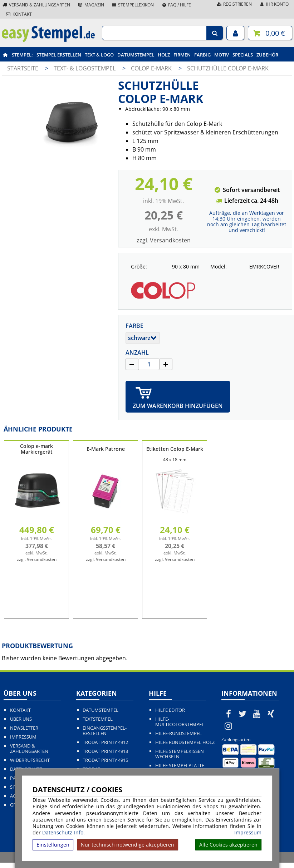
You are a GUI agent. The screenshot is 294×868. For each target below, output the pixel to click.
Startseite (23, 68)
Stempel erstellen (59, 55)
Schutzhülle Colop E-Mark (228, 68)
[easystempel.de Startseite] (48, 40)
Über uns (21, 719)
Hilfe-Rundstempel (178, 733)
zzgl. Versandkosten (164, 240)
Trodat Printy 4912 (105, 742)
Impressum (248, 833)
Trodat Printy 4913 (105, 751)
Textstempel (98, 719)
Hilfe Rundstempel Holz (185, 742)
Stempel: (22, 55)
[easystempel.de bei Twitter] (243, 714)
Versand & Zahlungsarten (36, 5)
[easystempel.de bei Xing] (271, 714)
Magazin (91, 5)
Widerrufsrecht (30, 760)
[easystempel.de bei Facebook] (229, 714)
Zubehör (267, 55)
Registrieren (234, 4)
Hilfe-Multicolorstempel (180, 722)
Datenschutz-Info (63, 832)
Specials (243, 55)
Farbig (202, 55)
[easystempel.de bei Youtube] (257, 714)
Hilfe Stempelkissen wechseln (180, 754)
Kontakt (19, 14)
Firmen (182, 55)
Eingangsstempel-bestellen (105, 731)
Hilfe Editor (170, 710)
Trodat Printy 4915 (105, 760)
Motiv (222, 55)
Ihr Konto (274, 4)
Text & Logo (99, 55)
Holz (164, 55)
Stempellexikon (133, 5)
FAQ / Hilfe (176, 5)
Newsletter (24, 728)
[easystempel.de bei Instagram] (229, 726)
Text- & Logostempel (85, 68)
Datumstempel (136, 55)
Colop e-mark (152, 68)
